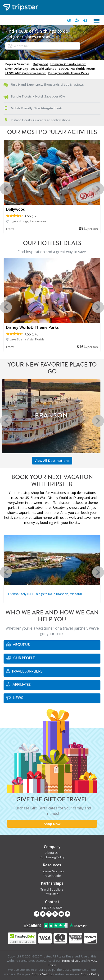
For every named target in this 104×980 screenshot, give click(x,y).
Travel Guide (52, 876)
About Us (18, 645)
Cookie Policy (90, 974)
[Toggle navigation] (97, 21)
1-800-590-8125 (52, 908)
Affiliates (18, 685)
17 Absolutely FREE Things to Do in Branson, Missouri (45, 594)
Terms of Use (71, 961)
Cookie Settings (43, 974)
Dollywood (40, 64)
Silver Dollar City (17, 69)
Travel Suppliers (24, 671)
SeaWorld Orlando (43, 69)
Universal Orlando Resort (68, 64)
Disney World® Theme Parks (68, 73)
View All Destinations (52, 461)
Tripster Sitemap (52, 871)
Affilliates (52, 894)
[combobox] (43, 46)
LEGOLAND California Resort (25, 73)
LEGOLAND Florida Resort (77, 69)
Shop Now (52, 824)
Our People (20, 658)
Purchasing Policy (52, 857)
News (15, 698)
